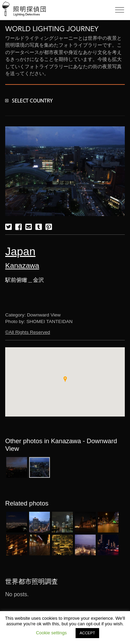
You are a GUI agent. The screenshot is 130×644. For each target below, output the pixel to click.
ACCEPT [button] (88, 633)
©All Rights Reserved (28, 332)
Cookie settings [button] (51, 633)
